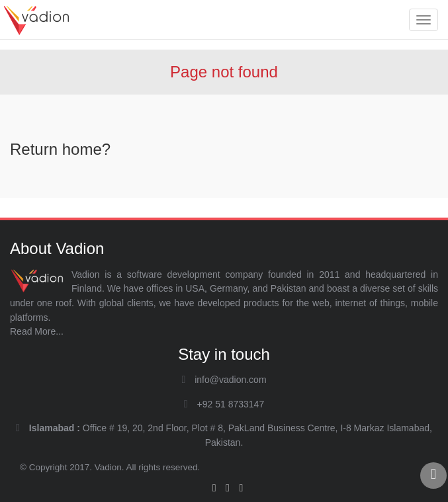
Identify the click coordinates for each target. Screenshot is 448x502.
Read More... (37, 331)
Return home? (60, 149)
